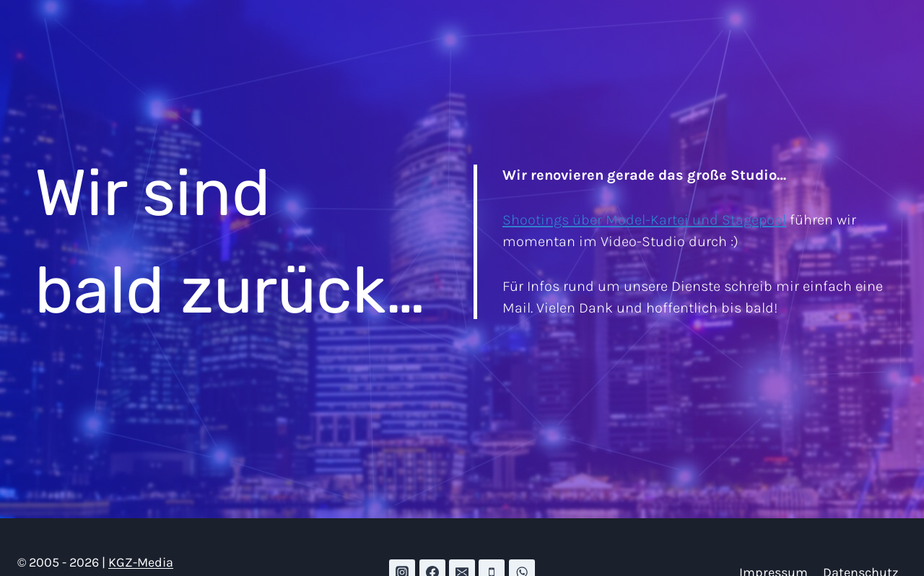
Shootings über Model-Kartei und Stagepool (644, 220)
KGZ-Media (141, 562)
